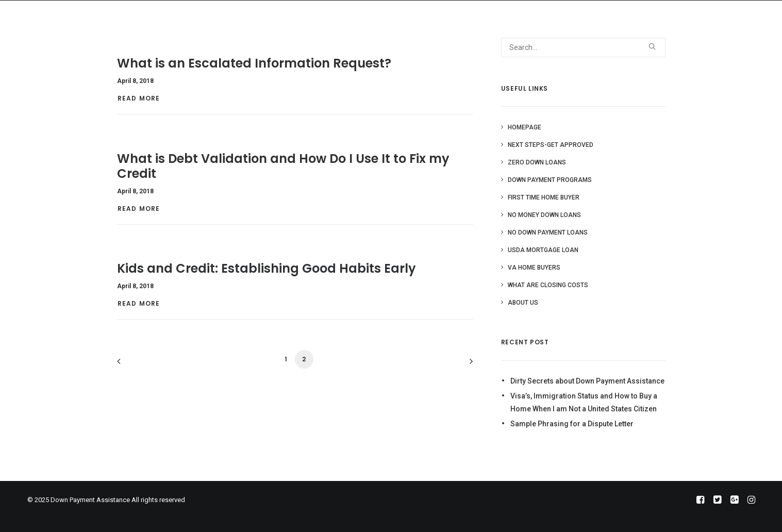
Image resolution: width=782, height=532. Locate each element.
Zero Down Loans (537, 162)
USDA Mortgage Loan (543, 250)
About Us (523, 303)
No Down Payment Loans (548, 232)
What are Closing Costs (548, 285)
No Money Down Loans (544, 215)
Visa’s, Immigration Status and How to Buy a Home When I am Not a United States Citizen (584, 402)
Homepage (525, 127)
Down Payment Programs (550, 180)
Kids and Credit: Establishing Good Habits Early (267, 268)
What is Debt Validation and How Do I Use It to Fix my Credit (283, 166)
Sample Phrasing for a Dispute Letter (572, 424)
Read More (140, 98)
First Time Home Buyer (544, 197)
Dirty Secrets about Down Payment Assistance (587, 381)
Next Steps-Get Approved (551, 145)
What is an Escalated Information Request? (254, 63)
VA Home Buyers (534, 268)
